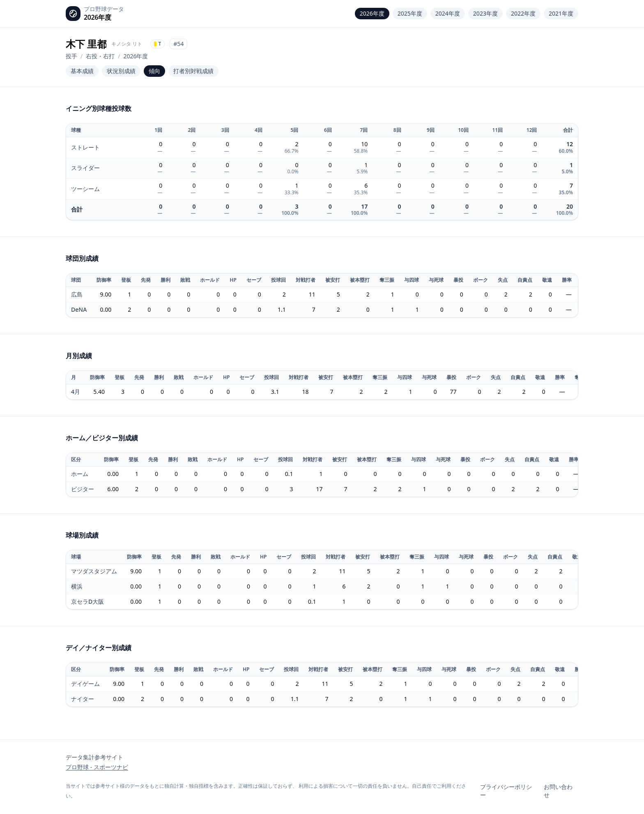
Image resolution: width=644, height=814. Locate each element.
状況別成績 (121, 71)
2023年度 (485, 13)
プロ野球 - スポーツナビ (97, 767)
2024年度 (448, 13)
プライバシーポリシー (506, 791)
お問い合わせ (558, 791)
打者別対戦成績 (193, 71)
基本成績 (82, 71)
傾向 (154, 71)
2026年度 (372, 13)
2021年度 (561, 13)
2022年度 (523, 13)
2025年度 (410, 13)
